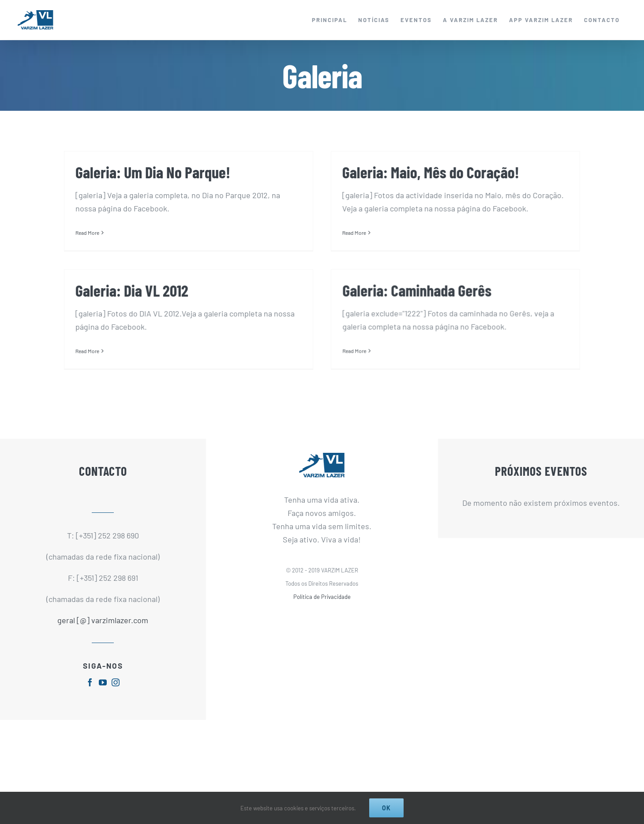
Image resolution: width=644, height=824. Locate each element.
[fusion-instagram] (116, 698)
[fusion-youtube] (103, 698)
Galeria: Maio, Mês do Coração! (424, 172)
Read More (87, 233)
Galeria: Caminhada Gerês (397, 293)
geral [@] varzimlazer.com (103, 635)
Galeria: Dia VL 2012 (159, 281)
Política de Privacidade (322, 612)
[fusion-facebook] (90, 698)
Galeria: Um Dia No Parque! (153, 172)
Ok (386, 808)
